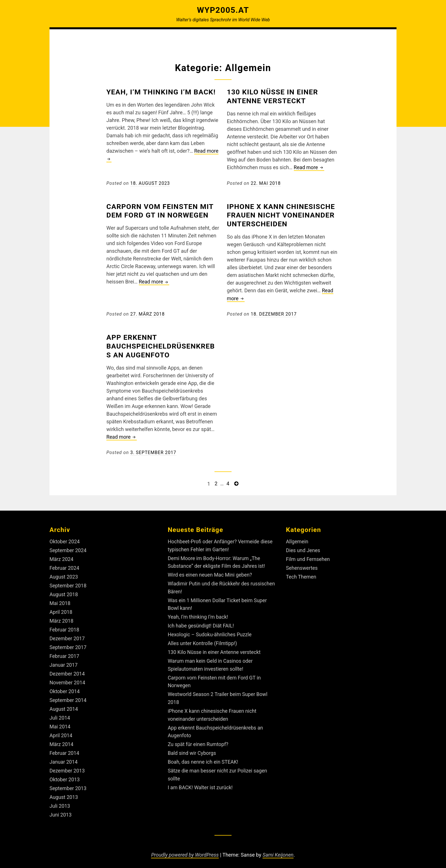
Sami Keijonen (279, 849)
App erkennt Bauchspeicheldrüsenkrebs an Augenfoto (162, 345)
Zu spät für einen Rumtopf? (199, 739)
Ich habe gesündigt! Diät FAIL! (202, 623)
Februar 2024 (65, 566)
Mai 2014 (60, 722)
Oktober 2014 (65, 688)
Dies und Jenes (303, 549)
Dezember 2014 (67, 670)
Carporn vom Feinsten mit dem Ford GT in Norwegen (162, 210)
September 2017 (68, 644)
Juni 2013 (61, 809)
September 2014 (68, 696)
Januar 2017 (64, 662)
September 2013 (68, 783)
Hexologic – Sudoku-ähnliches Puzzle (210, 632)
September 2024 (68, 549)
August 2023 (64, 575)
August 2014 (64, 705)
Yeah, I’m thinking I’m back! (163, 92)
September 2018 (68, 584)
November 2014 (68, 679)
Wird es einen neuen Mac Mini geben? (211, 573)
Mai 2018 (60, 601)
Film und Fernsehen (308, 558)
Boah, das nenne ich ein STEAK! (204, 757)
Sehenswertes (302, 566)
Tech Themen (301, 575)
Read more (309, 167)
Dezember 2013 (67, 766)
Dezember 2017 (67, 636)
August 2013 (64, 792)
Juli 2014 (60, 714)
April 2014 (61, 731)
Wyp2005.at (223, 10)
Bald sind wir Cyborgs (192, 748)
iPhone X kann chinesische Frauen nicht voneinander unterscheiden (283, 215)
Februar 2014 (65, 748)
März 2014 (62, 740)
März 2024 (62, 558)
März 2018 (62, 619)
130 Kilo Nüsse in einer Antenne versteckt (274, 96)
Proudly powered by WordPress (185, 849)
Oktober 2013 (65, 774)
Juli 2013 (60, 800)
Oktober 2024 (65, 541)
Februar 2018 (65, 627)
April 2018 (61, 610)
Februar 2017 (65, 653)
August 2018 (64, 592)
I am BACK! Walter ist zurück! (201, 782)
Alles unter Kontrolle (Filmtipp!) (203, 640)
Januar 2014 (64, 757)
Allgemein (297, 541)
